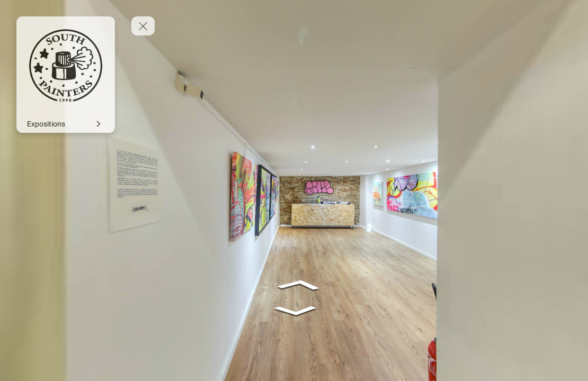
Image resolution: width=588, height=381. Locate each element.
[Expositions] (66, 124)
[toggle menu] (143, 26)
